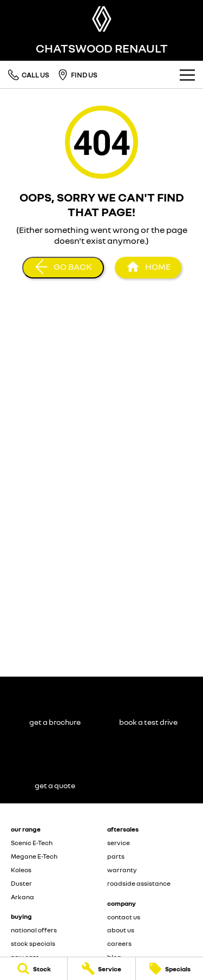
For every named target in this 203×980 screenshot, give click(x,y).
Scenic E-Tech (32, 843)
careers (119, 943)
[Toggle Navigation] (187, 75)
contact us (124, 917)
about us (121, 930)
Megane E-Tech (34, 856)
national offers (34, 930)
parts (116, 856)
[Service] (101, 969)
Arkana (22, 897)
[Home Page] (101, 19)
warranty (122, 870)
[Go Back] (63, 268)
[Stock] (34, 969)
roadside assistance (139, 883)
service (119, 843)
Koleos (21, 870)
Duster (21, 883)
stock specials (33, 943)
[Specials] (169, 969)
